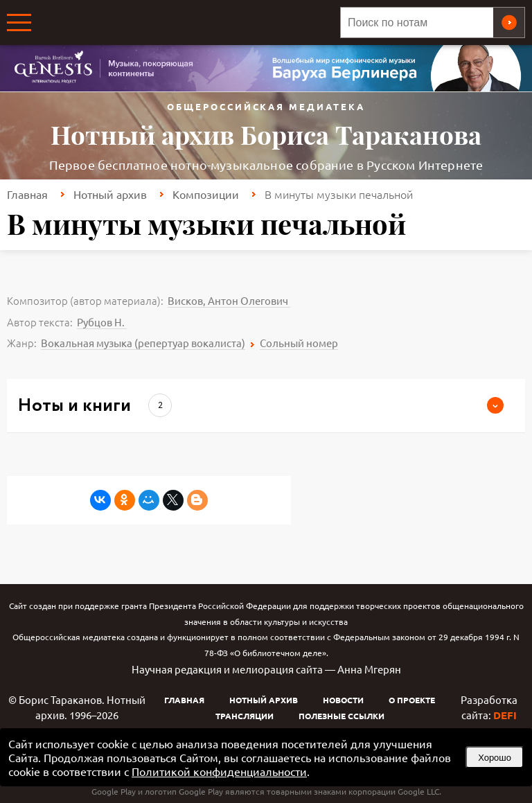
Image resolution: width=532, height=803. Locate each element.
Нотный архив (110, 194)
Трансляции (245, 716)
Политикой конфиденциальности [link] (219, 771)
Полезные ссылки (342, 716)
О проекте (412, 700)
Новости (343, 700)
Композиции (206, 194)
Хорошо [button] (495, 758)
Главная (27, 194)
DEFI (505, 715)
